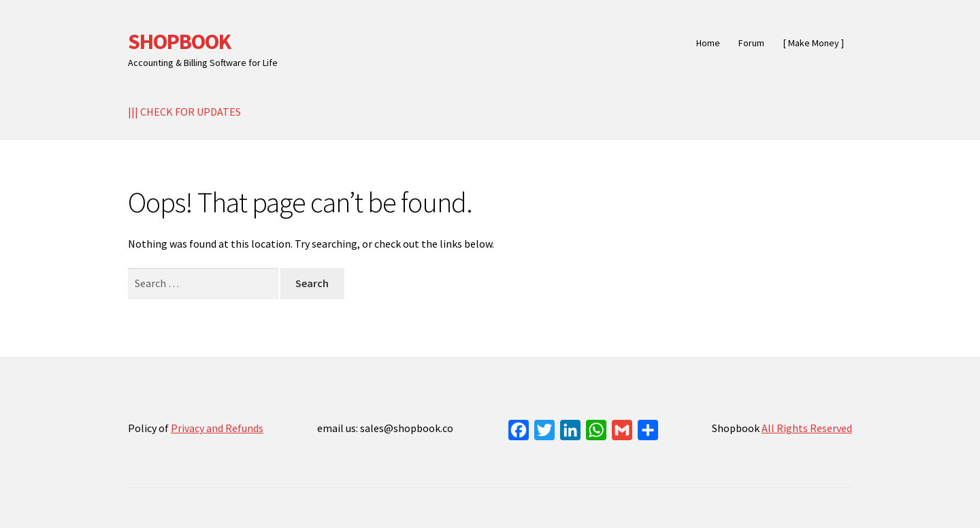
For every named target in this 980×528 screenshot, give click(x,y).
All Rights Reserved (807, 428)
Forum (751, 43)
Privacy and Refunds (217, 428)
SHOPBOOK (179, 42)
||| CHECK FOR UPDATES (184, 112)
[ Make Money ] (814, 43)
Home (708, 43)
